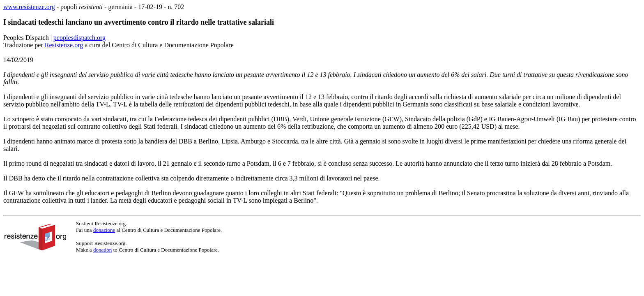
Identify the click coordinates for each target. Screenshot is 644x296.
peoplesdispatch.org (79, 38)
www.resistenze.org (29, 7)
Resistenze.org (64, 45)
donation (103, 250)
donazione (104, 230)
